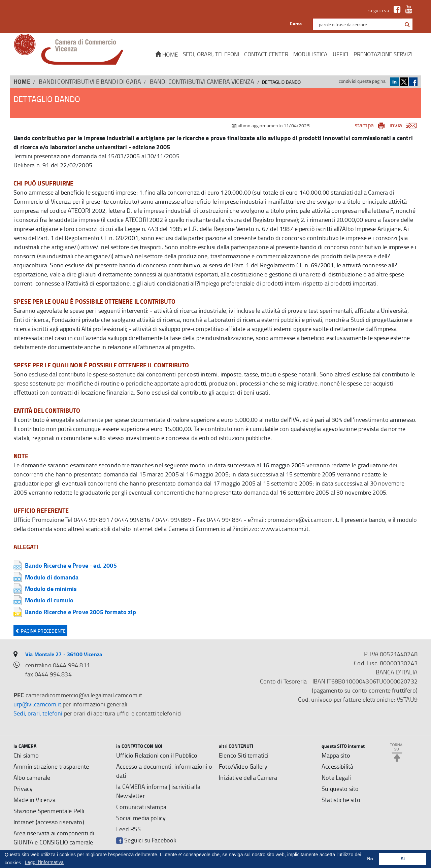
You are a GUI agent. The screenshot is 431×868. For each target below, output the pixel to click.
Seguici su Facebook (146, 840)
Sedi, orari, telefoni (211, 54)
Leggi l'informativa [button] (44, 862)
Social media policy (141, 818)
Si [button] (403, 859)
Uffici (341, 54)
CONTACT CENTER (266, 54)
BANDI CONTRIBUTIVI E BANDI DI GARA (90, 81)
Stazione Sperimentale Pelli (49, 811)
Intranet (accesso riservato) (49, 822)
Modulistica (310, 54)
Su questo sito (340, 789)
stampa (364, 125)
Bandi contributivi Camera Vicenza (202, 81)
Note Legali (336, 777)
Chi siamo (26, 755)
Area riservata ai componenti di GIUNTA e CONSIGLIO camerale (54, 838)
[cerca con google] (407, 24)
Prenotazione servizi (383, 54)
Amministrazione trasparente (51, 766)
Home (167, 54)
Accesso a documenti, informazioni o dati (164, 771)
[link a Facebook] (395, 10)
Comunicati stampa (141, 807)
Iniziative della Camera (248, 777)
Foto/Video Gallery (243, 766)
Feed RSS (128, 829)
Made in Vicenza (35, 800)
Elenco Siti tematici (244, 755)
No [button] (370, 859)
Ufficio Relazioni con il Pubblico (157, 755)
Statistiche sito (341, 800)
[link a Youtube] (407, 10)
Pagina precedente (40, 631)
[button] (407, 25)
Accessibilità (337, 766)
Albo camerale (32, 777)
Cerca (296, 23)
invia (405, 125)
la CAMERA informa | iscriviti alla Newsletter (158, 791)
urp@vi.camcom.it (37, 704)
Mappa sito (336, 755)
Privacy (23, 789)
